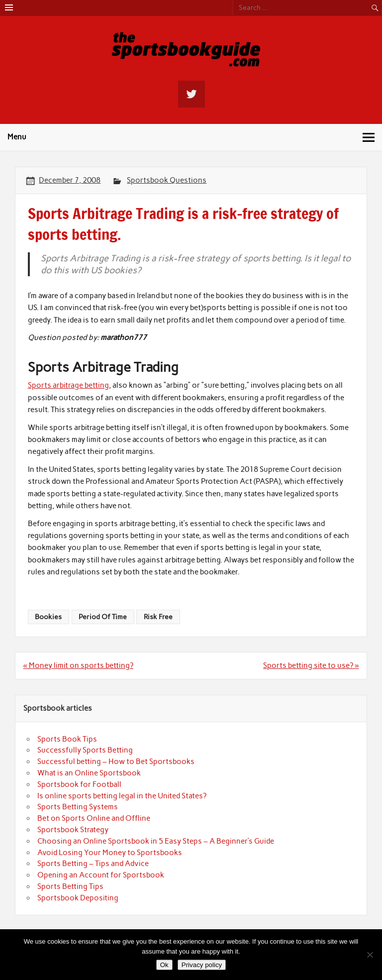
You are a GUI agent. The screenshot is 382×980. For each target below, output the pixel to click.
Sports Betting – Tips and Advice (93, 864)
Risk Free (158, 617)
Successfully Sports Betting (85, 750)
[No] (370, 955)
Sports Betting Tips (70, 886)
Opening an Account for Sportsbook (101, 875)
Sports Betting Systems (78, 807)
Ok (164, 965)
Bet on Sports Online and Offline (94, 818)
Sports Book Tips (67, 739)
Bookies (48, 617)
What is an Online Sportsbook (89, 773)
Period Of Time (103, 617)
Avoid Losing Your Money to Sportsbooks (110, 853)
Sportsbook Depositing (78, 898)
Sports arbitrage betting (68, 385)
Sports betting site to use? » (311, 665)
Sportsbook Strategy (73, 830)
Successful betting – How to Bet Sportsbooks (116, 762)
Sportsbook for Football (79, 784)
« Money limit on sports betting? (78, 665)
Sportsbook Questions (167, 180)
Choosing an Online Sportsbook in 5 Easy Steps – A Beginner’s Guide (156, 841)
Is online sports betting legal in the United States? (122, 796)
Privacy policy (202, 965)
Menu (17, 137)
